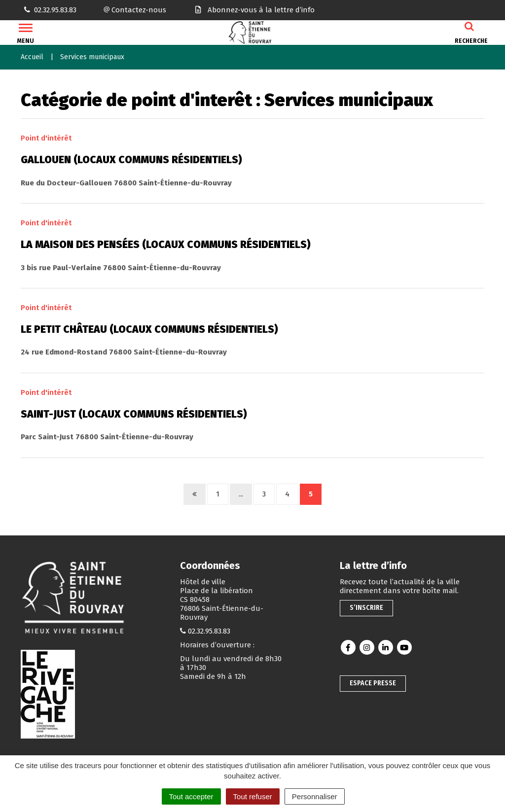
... (241, 494)
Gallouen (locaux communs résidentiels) (131, 160)
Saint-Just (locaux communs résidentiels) (134, 414)
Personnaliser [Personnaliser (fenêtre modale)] (315, 796)
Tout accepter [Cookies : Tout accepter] (191, 796)
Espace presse (373, 683)
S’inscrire (366, 608)
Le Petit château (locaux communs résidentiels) (149, 329)
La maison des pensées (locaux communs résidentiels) (166, 245)
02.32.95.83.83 (209, 631)
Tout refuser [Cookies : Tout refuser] (253, 796)
